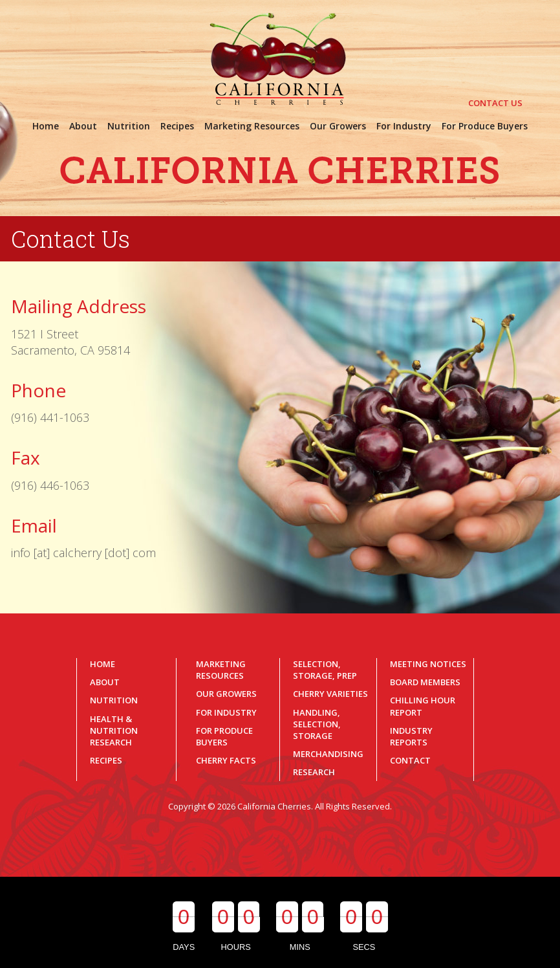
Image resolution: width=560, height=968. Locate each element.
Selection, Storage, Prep (325, 670)
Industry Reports (411, 736)
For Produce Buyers (224, 736)
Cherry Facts (226, 760)
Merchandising (328, 754)
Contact (410, 760)
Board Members (425, 682)
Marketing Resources (221, 670)
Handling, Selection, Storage (317, 724)
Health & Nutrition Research (114, 731)
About (105, 682)
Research (314, 772)
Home (102, 664)
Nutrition (114, 700)
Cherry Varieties (330, 694)
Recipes (106, 760)
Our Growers (226, 694)
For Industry (226, 712)
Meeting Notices (428, 664)
